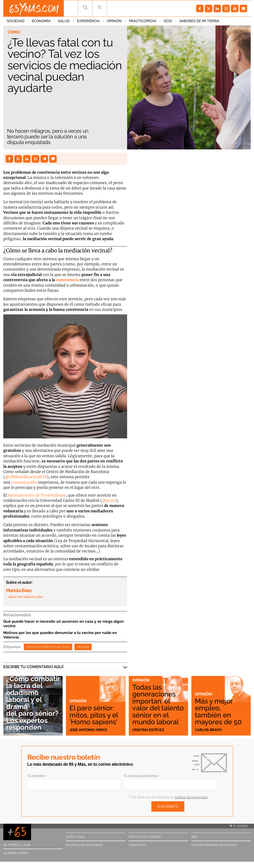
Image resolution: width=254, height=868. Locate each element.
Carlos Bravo (208, 730)
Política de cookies (145, 837)
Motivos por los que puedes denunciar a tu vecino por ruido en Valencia (60, 635)
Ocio (168, 21)
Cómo (14, 32)
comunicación (24, 482)
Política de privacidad (84, 845)
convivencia (67, 280)
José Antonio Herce (88, 730)
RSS (194, 837)
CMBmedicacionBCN (28, 477)
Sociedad (16, 21)
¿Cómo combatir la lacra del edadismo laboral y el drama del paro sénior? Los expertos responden (33, 703)
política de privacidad (191, 797)
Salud (64, 21)
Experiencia (88, 21)
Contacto (137, 845)
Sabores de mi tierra (199, 21)
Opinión (114, 21)
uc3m (111, 500)
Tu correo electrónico (141, 776)
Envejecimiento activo (48, 647)
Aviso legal (76, 837)
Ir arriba (239, 826)
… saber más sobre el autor (24, 597)
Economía (41, 21)
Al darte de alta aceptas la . (169, 797)
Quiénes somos (16, 853)
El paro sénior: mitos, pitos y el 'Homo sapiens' (94, 715)
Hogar (83, 647)
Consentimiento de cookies (214, 845)
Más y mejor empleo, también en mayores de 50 (218, 711)
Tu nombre (36, 776)
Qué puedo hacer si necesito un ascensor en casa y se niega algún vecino (64, 624)
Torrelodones (53, 495)
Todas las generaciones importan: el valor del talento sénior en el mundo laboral (158, 704)
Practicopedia (143, 21)
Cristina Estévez (148, 730)
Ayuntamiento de (24, 495)
